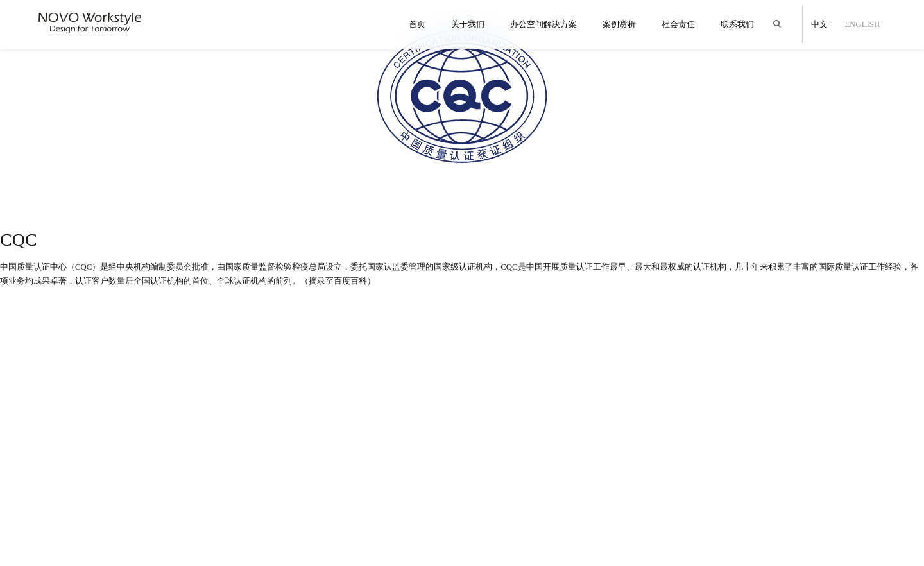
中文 (818, 24)
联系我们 (737, 24)
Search (780, 18)
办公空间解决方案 (543, 24)
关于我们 (468, 24)
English (861, 24)
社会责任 (678, 24)
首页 (417, 24)
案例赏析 (619, 24)
